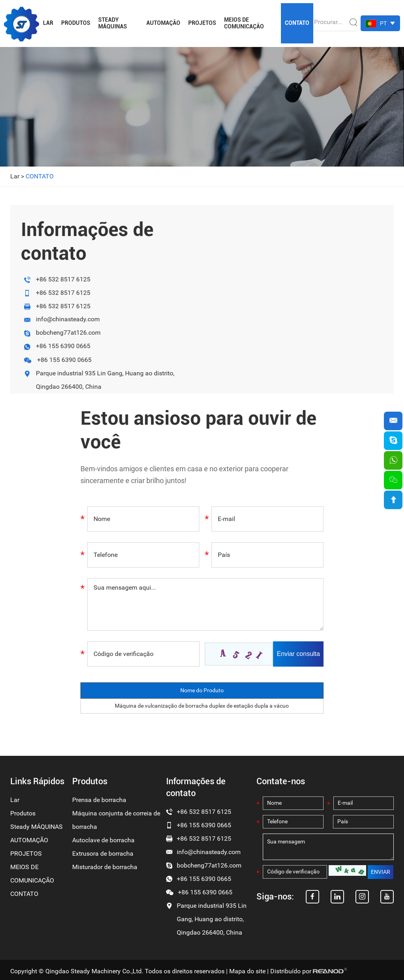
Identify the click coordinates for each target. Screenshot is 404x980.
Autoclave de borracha (103, 840)
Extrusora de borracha (103, 854)
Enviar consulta (299, 654)
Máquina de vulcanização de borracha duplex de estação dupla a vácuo (202, 706)
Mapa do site (247, 971)
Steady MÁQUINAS (113, 23)
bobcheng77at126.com (68, 333)
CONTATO (297, 23)
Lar (48, 23)
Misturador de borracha (105, 867)
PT (383, 23)
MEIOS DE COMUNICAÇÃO (244, 23)
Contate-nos (281, 781)
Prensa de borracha (99, 800)
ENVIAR (381, 873)
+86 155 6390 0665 (63, 346)
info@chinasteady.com (68, 319)
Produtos (76, 23)
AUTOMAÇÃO (163, 23)
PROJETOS (202, 23)
